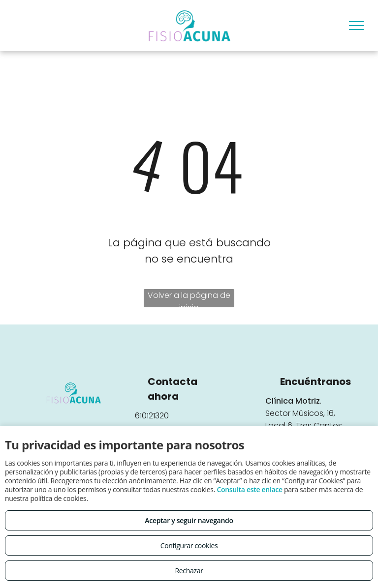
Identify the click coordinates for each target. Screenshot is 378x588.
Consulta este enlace (249, 489)
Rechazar (189, 571)
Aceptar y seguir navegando (189, 520)
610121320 (152, 416)
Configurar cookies (189, 545)
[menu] (356, 26)
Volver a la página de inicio (189, 298)
